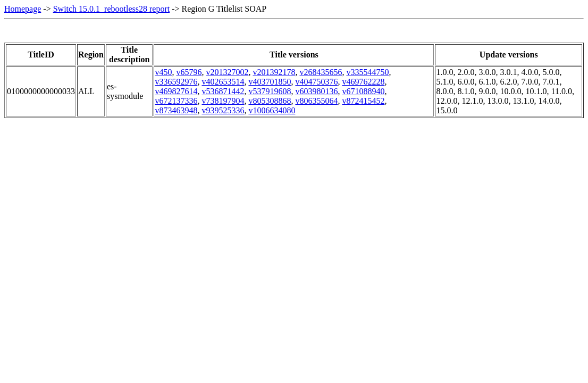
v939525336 (223, 110)
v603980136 (316, 91)
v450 (163, 72)
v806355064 (316, 101)
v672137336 (176, 101)
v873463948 (176, 110)
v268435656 (321, 72)
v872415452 (363, 101)
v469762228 (363, 82)
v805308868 (270, 101)
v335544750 (367, 72)
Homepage (23, 9)
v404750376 (316, 82)
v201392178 (274, 72)
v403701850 (270, 82)
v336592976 (176, 82)
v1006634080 (272, 110)
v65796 (189, 72)
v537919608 (270, 91)
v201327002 (227, 72)
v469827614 (176, 91)
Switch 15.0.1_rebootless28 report (112, 9)
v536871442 (223, 91)
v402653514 (223, 82)
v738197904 (223, 101)
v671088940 (363, 91)
